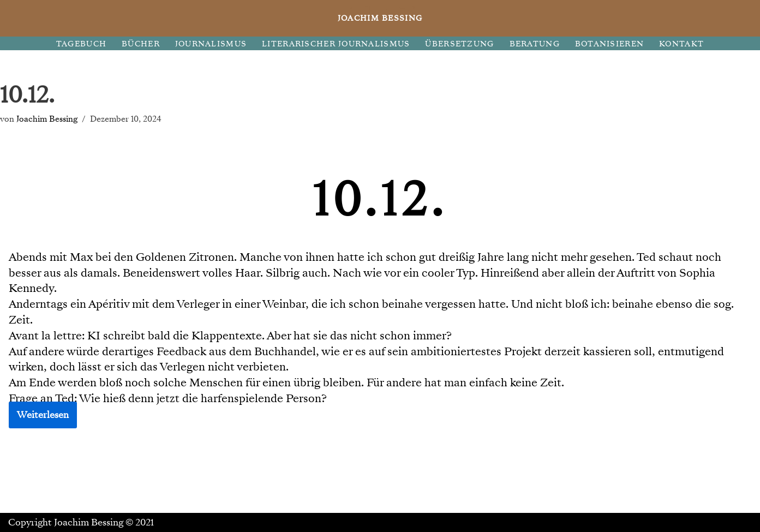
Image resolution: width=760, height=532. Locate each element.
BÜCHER (141, 44)
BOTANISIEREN (609, 44)
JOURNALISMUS (211, 44)
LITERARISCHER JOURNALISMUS (336, 44)
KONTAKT (681, 44)
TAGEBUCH (81, 44)
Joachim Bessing (47, 119)
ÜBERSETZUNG (459, 44)
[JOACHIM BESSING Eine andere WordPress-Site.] (380, 18)
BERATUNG (535, 44)
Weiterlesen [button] (43, 415)
